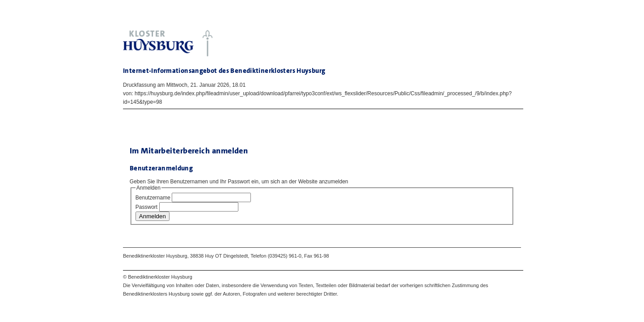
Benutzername (153, 198)
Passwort (146, 207)
